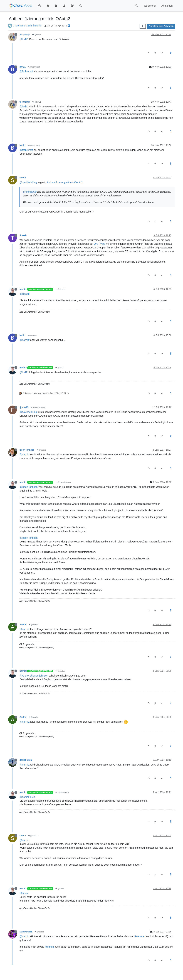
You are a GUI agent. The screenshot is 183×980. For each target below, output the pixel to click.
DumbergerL (26, 932)
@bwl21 (37, 35)
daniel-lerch (26, 760)
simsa (23, 178)
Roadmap (140, 936)
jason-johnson (27, 450)
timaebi (23, 235)
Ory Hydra (100, 244)
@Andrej (60, 671)
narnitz (23, 289)
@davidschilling (28, 182)
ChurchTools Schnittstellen (28, 26)
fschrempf (25, 34)
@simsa (60, 889)
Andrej (23, 624)
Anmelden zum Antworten (161, 26)
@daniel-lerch (62, 792)
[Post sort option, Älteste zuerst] (143, 26)
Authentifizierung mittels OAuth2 (65, 182)
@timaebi (60, 289)
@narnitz (32, 335)
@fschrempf (34, 67)
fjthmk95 (24, 407)
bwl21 (23, 67)
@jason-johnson (63, 482)
